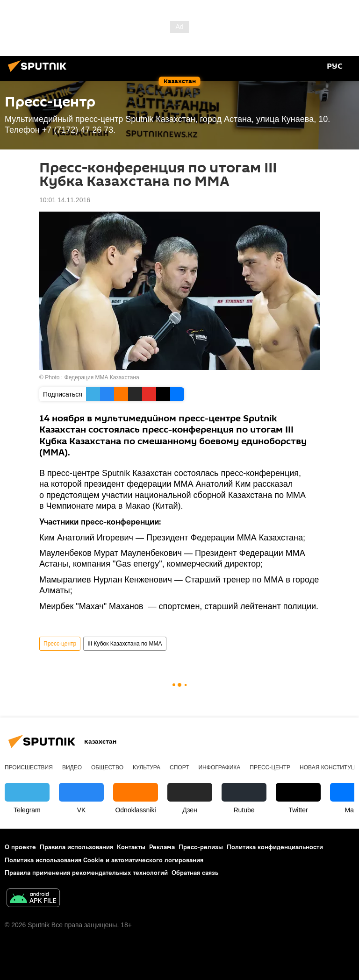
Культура (147, 767)
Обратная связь (195, 873)
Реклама (162, 847)
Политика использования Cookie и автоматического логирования (104, 860)
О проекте (20, 847)
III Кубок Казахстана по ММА (125, 644)
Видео (72, 767)
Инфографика (219, 767)
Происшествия (29, 767)
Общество (107, 767)
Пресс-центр (60, 644)
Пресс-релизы (201, 847)
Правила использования (76, 847)
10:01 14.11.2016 (65, 200)
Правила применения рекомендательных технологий (86, 873)
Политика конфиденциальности (275, 847)
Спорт (179, 767)
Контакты (131, 847)
